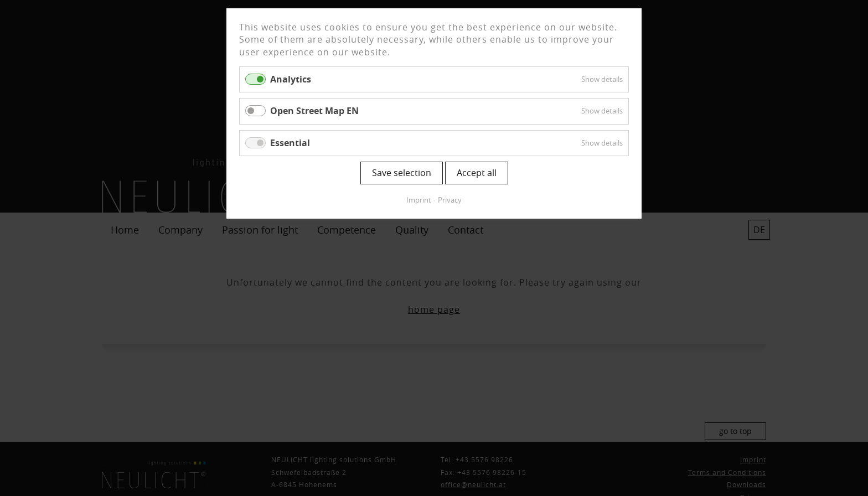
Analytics (291, 79)
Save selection (402, 173)
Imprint (419, 200)
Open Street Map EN (314, 111)
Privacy (450, 200)
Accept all (477, 173)
